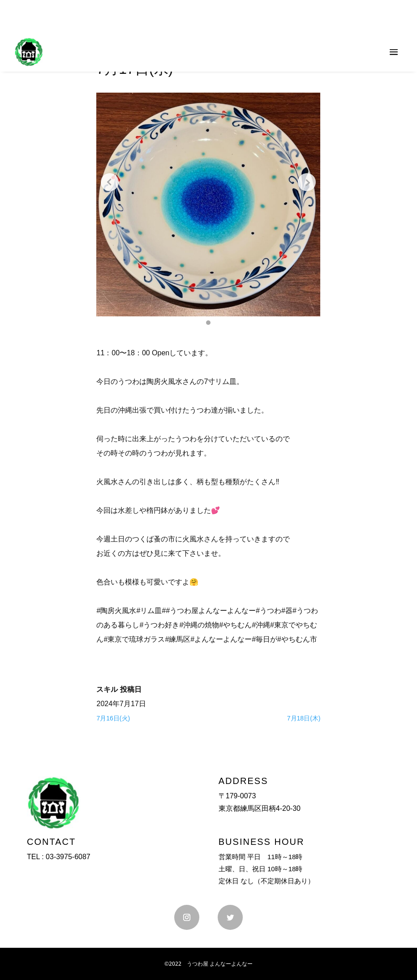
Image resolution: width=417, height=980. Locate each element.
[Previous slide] (110, 182)
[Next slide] (307, 182)
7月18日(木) (304, 718)
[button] (208, 323)
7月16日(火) (113, 718)
